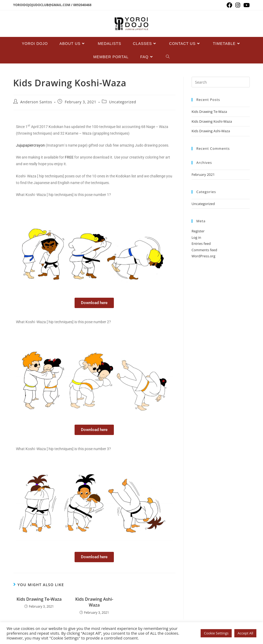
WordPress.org (204, 256)
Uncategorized (123, 102)
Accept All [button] (245, 633)
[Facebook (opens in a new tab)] (229, 5)
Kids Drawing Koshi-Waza (212, 121)
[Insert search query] (221, 82)
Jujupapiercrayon (30, 145)
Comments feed (204, 250)
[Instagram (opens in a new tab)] (238, 5)
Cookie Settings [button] (216, 633)
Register (198, 231)
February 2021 (203, 174)
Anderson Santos (36, 102)
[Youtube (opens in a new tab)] (246, 5)
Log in (196, 237)
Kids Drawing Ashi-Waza (94, 602)
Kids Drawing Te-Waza (39, 599)
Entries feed (201, 244)
